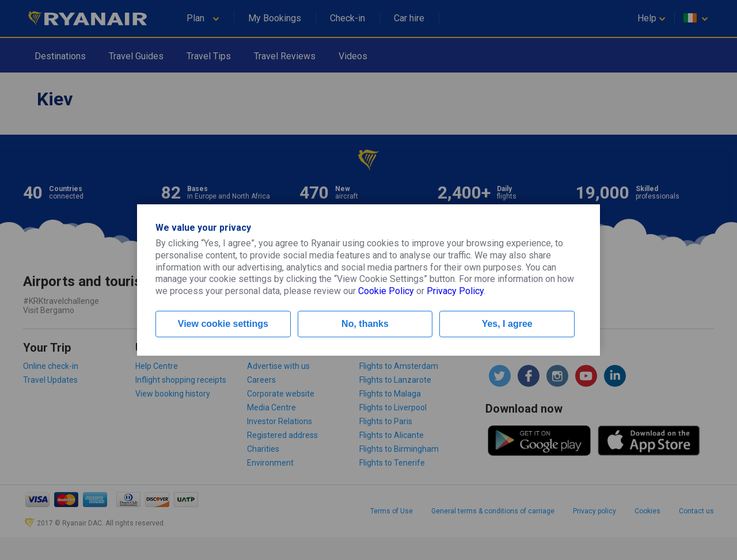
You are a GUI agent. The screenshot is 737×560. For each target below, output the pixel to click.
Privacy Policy (455, 291)
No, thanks (365, 324)
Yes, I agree (507, 324)
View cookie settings (223, 324)
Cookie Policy (386, 291)
